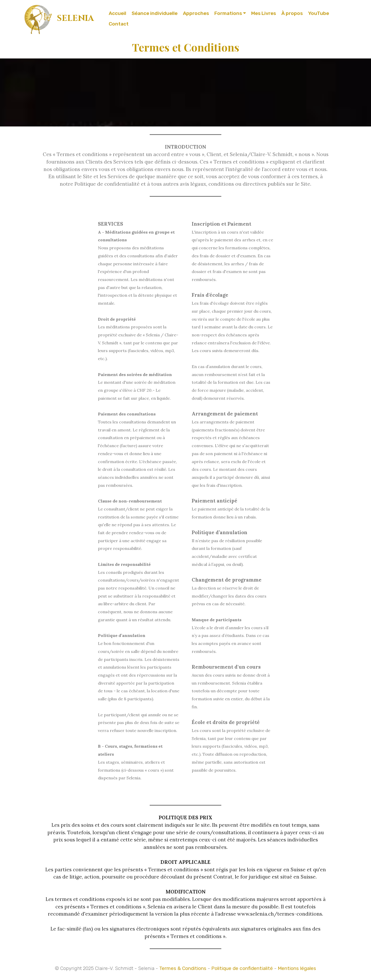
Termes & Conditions (183, 968)
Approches (196, 13)
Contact (119, 24)
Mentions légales (297, 968)
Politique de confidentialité (242, 968)
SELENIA (75, 18)
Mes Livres (264, 13)
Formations (228, 13)
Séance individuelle (155, 13)
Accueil (117, 13)
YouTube (319, 13)
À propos (292, 13)
